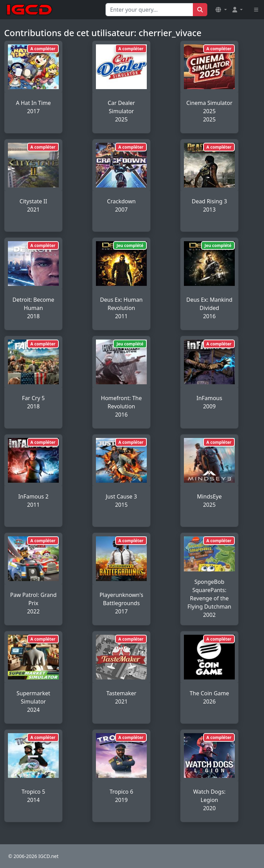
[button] (221, 10)
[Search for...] (149, 10)
